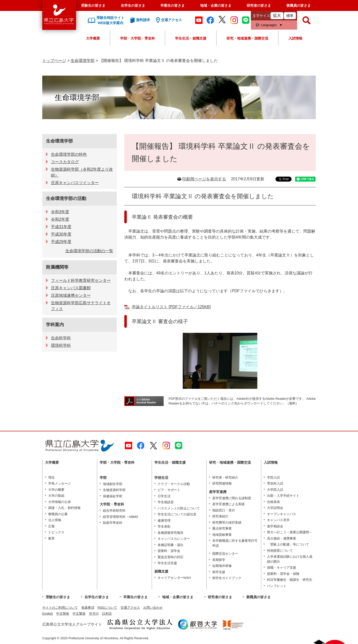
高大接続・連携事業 (282, 538)
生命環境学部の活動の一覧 (89, 251)
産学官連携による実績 (228, 504)
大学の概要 (56, 490)
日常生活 (164, 496)
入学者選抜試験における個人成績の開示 (290, 559)
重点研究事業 (222, 528)
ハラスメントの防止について (179, 508)
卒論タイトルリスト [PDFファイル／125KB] (171, 307)
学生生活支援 (167, 563)
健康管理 (164, 520)
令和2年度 (60, 219)
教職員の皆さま (299, 5)
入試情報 (295, 38)
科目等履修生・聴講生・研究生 (290, 580)
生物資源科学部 (114, 490)
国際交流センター (225, 554)
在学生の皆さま (133, 5)
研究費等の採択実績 (227, 522)
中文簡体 (63, 614)
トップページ (54, 61)
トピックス (56, 532)
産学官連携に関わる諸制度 (232, 498)
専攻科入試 (275, 483)
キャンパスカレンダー (174, 539)
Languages (269, 25)
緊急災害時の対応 (171, 557)
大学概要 (93, 38)
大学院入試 (275, 490)
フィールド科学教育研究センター (81, 280)
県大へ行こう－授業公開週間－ (290, 532)
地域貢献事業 (222, 535)
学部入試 (273, 477)
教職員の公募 (58, 514)
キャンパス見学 (278, 520)
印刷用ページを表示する (204, 179)
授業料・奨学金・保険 (283, 574)
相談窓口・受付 (224, 510)
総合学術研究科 (114, 511)
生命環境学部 (83, 61)
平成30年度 (61, 234)
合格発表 (273, 502)
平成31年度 (61, 227)
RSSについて (107, 608)
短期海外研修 (222, 566)
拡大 (277, 16)
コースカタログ (65, 162)
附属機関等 (57, 267)
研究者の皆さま (259, 5)
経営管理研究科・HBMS (121, 517)
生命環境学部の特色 (69, 154)
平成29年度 (61, 242)
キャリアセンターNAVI (174, 578)
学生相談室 (166, 502)
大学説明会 (275, 508)
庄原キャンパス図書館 (71, 288)
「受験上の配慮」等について (288, 544)
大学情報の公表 (60, 502)
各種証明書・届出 (171, 545)
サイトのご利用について (60, 608)
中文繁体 (79, 614)
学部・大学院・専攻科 (137, 38)
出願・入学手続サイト (283, 496)
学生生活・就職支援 (191, 38)
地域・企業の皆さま (216, 5)
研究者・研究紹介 (225, 477)
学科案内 (55, 325)
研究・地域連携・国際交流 (247, 38)
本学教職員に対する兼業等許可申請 (235, 543)
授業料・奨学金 (169, 551)
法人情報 (55, 520)
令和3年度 (60, 212)
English (48, 614)
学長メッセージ (60, 483)
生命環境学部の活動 (66, 198)
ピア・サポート (169, 490)
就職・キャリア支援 (282, 568)
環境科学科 (61, 345)
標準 (290, 16)
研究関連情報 (222, 483)
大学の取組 (56, 496)
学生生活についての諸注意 (177, 514)
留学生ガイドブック (227, 578)
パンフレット (277, 586)
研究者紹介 (220, 516)
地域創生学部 (113, 484)
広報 (51, 526)
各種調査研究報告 (171, 533)
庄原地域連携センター (71, 295)
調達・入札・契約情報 (64, 508)
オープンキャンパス (282, 514)
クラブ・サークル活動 (174, 484)
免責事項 (88, 608)
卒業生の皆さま (173, 5)
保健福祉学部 (113, 496)
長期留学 (219, 560)
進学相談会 (275, 526)
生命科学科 (61, 338)
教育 (51, 538)
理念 (51, 477)
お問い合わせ (153, 608)
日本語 (107, 614)
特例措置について (280, 551)
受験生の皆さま (93, 5)
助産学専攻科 (113, 523)
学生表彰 (164, 526)
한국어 (94, 614)
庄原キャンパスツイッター (75, 183)
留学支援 (219, 572)
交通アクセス (130, 608)
